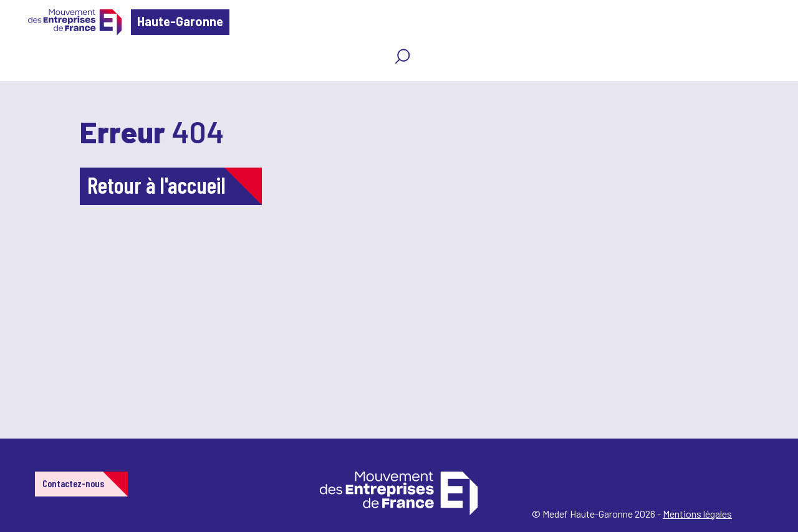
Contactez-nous (73, 483)
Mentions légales (697, 514)
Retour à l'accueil (156, 185)
